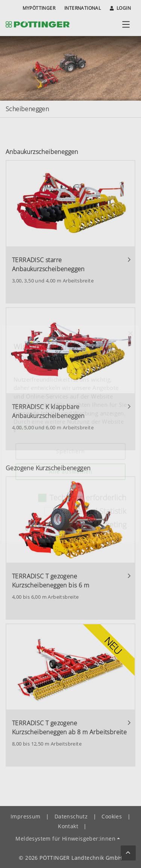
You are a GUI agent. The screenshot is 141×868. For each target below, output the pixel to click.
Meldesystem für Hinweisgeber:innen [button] (65, 839)
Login (120, 8)
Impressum (26, 816)
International (83, 8)
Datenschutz (71, 816)
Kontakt (68, 826)
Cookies (112, 816)
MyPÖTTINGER (39, 8)
